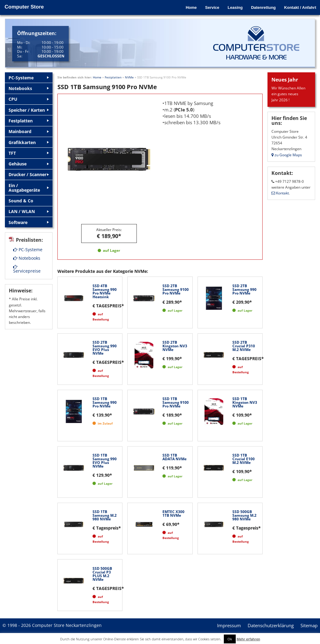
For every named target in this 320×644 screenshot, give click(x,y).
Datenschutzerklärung (271, 625)
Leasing (233, 7)
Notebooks (27, 248)
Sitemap (309, 625)
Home (187, 7)
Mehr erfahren (248, 639)
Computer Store (24, 7)
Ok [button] (230, 639)
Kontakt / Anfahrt (299, 7)
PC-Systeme (28, 239)
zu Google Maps (287, 155)
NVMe (129, 77)
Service (209, 7)
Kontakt (280, 193)
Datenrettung (262, 7)
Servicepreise (27, 259)
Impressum (229, 625)
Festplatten (113, 77)
